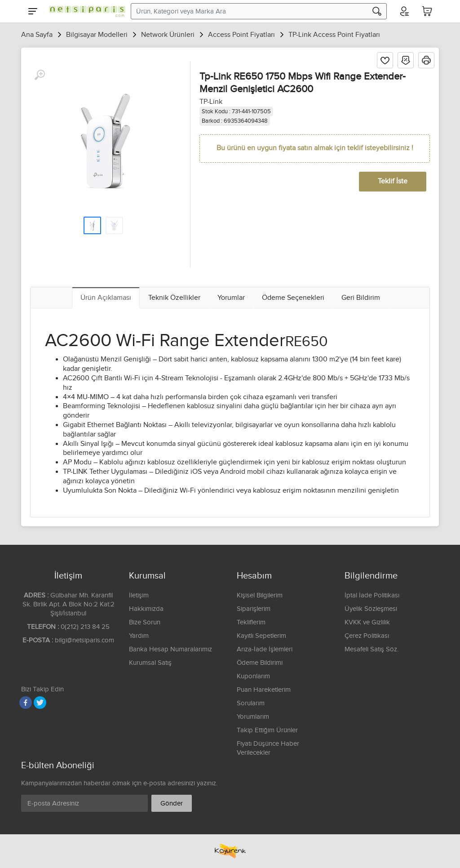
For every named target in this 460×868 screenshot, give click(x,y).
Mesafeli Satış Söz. (372, 649)
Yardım (139, 636)
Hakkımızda (146, 609)
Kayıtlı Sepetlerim (261, 636)
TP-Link (211, 102)
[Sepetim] (427, 11)
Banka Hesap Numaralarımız (170, 649)
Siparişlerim (254, 609)
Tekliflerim (251, 622)
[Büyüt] (40, 75)
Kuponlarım (253, 676)
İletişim (139, 595)
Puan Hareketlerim (264, 690)
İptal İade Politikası (372, 595)
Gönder (172, 803)
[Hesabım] (404, 11)
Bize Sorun (145, 622)
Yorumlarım (253, 717)
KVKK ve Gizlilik (367, 622)
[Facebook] (26, 703)
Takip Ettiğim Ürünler (267, 730)
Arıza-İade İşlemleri (265, 649)
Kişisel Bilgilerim (260, 595)
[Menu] (33, 11)
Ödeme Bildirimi (260, 663)
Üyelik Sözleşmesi (371, 609)
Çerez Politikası (367, 636)
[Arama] (377, 11)
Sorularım (251, 703)
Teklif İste (393, 181)
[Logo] (85, 11)
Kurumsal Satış (150, 663)
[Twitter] (40, 703)
